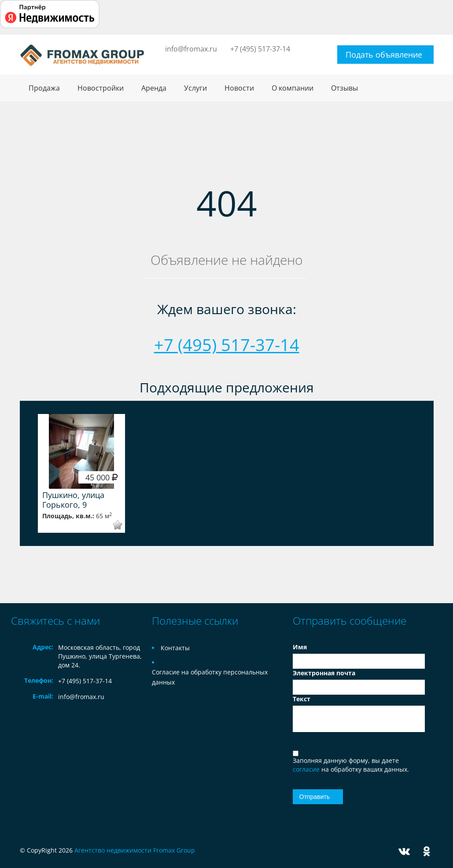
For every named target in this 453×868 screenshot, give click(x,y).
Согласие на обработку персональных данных (210, 677)
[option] (81, 473)
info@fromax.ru (191, 49)
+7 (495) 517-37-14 (260, 49)
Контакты (175, 648)
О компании (293, 88)
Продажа (44, 88)
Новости (239, 88)
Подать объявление (384, 55)
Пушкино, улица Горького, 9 (73, 500)
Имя (300, 647)
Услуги (195, 88)
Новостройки (101, 88)
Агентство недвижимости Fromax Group (135, 850)
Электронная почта (324, 673)
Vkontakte (404, 852)
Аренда (154, 88)
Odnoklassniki (427, 852)
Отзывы (344, 88)
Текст (302, 699)
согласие (307, 769)
